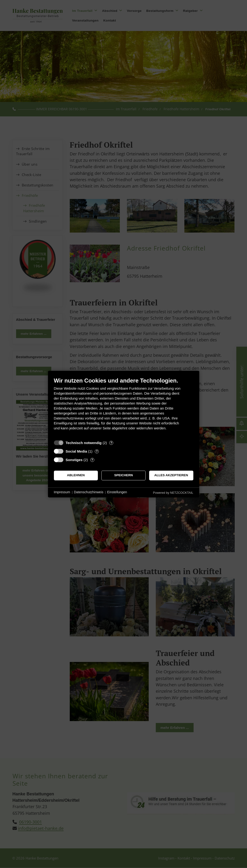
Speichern (123, 475)
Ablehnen (76, 475)
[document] (124, 407)
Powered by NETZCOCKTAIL (173, 493)
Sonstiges (74, 460)
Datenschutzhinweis (89, 492)
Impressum (62, 492)
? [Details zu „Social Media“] (97, 451)
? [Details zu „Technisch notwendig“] (111, 443)
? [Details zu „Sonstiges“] (92, 460)
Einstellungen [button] (117, 492)
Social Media (76, 451)
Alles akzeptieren (171, 475)
